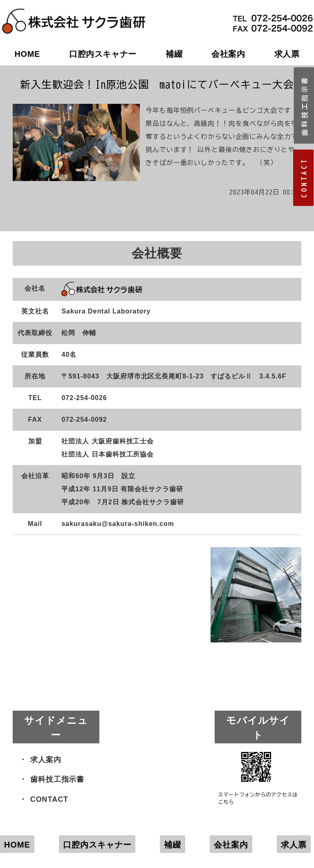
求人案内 (46, 760)
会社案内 (228, 54)
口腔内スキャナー (103, 54)
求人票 (294, 845)
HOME (27, 54)
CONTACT (49, 799)
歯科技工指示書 (57, 779)
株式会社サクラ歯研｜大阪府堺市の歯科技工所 (74, 13)
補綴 (174, 54)
